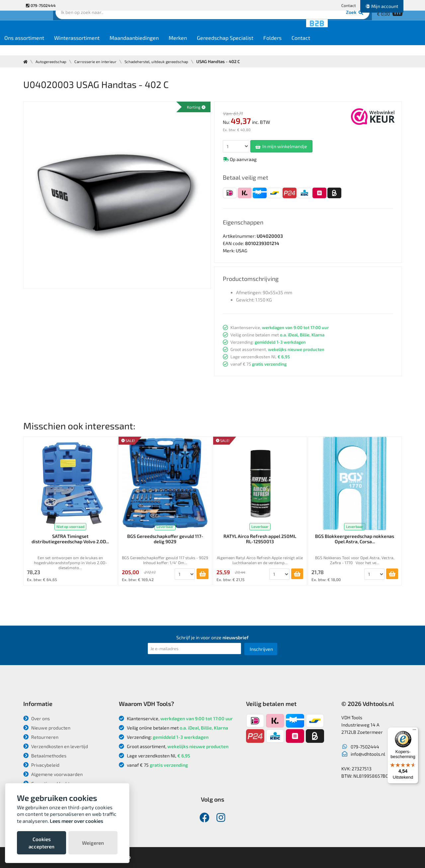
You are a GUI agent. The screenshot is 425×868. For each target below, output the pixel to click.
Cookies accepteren (42, 843)
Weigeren (93, 843)
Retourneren (41, 737)
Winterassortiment (125, 47)
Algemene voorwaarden (53, 774)
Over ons (37, 718)
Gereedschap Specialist (273, 47)
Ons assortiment (72, 47)
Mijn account (382, 6)
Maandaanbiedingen (182, 47)
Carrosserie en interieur (101, 61)
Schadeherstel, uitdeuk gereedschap (168, 61)
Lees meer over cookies (77, 821)
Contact (349, 5)
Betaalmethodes (45, 756)
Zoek (258, 25)
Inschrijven (261, 649)
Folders (321, 47)
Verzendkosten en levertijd (56, 746)
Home (35, 47)
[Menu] (414, 731)
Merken (226, 47)
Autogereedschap (53, 61)
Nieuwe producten (47, 728)
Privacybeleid (41, 765)
